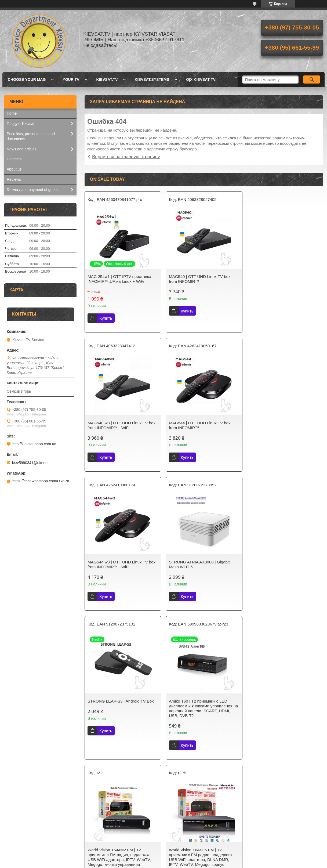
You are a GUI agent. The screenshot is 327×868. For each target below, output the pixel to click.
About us (14, 169)
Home (12, 113)
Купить (106, 318)
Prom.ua (186, 853)
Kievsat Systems (183, 833)
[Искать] (312, 79)
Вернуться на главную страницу (126, 157)
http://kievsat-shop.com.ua (34, 444)
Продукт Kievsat (21, 124)
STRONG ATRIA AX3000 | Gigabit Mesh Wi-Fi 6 (280, 425)
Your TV (71, 79)
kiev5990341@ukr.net (30, 463)
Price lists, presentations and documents (31, 136)
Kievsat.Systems (152, 79)
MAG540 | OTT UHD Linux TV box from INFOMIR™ (199, 279)
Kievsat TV (97, 826)
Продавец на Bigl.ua (163, 858)
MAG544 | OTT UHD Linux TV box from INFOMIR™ (118, 425)
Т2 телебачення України (109, 833)
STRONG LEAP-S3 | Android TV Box (121, 562)
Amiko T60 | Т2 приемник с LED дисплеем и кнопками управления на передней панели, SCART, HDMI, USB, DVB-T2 (203, 569)
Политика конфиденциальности (199, 863)
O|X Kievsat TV (201, 79)
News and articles (22, 149)
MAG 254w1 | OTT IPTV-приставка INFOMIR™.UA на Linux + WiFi (119, 279)
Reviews (14, 179)
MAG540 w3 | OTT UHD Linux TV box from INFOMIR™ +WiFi (284, 279)
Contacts (14, 159)
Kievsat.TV (107, 79)
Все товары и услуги (202, 784)
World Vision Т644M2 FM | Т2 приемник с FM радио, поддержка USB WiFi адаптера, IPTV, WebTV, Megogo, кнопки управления (281, 569)
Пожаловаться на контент (153, 863)
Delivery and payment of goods (33, 190)
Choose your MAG (27, 79)
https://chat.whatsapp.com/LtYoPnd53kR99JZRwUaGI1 (43, 481)
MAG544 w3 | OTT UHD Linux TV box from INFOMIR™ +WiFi (203, 425)
